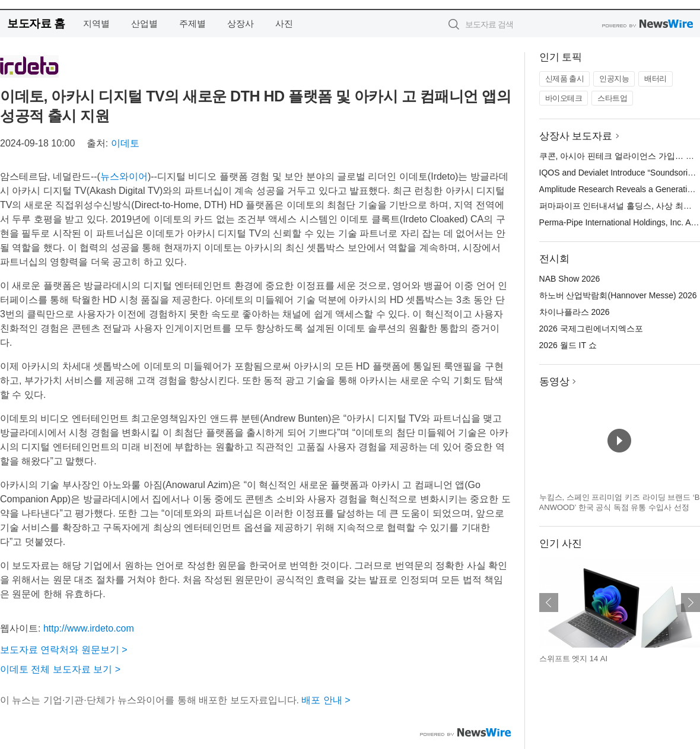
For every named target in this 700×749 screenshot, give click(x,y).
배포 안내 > (326, 700)
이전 (549, 603)
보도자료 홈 (36, 23)
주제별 (192, 23)
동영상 (554, 382)
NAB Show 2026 (570, 279)
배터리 (656, 79)
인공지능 (614, 79)
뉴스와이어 (124, 176)
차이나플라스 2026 (575, 312)
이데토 (125, 143)
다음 (691, 603)
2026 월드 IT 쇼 (568, 345)
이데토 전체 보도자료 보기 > (60, 669)
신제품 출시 (565, 79)
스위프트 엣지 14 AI (574, 659)
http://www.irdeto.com (89, 628)
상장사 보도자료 (576, 136)
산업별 (144, 23)
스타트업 (612, 98)
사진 (284, 23)
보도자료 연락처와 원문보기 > (64, 650)
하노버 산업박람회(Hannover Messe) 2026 (618, 295)
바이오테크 (564, 98)
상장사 (241, 23)
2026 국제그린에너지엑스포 (591, 329)
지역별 (96, 23)
